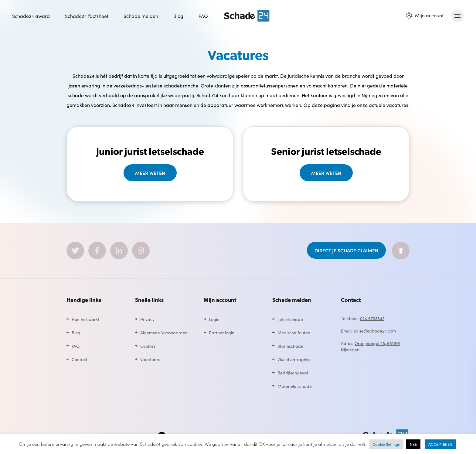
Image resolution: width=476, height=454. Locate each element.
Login (214, 319)
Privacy (147, 319)
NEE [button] (413, 444)
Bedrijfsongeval (293, 373)
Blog (178, 16)
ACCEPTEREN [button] (440, 444)
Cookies (148, 346)
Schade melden (141, 16)
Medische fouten (294, 333)
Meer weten (150, 173)
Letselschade (290, 319)
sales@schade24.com (375, 331)
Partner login (222, 333)
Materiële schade (295, 386)
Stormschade (290, 346)
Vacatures (150, 359)
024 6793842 (372, 318)
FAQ (203, 16)
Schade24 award (31, 16)
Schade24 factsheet (87, 16)
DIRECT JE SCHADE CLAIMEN (346, 250)
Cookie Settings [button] (386, 444)
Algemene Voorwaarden (164, 333)
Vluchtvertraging (294, 359)
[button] (425, 15)
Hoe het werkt (85, 319)
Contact (80, 359)
